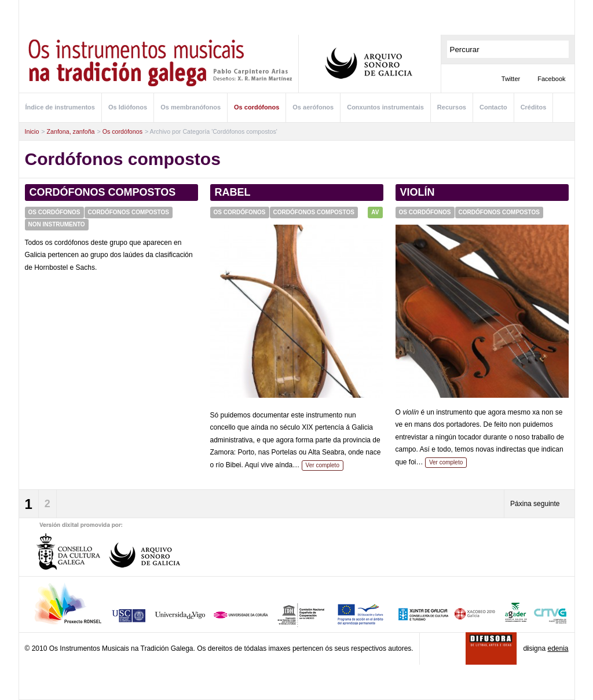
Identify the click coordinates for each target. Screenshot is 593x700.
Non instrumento (57, 224)
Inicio (32, 131)
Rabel (233, 192)
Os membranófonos (191, 107)
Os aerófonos (313, 107)
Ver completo (323, 465)
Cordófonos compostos (103, 192)
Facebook (551, 79)
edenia (558, 648)
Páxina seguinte (535, 504)
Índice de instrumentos (60, 107)
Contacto (493, 107)
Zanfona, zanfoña (71, 131)
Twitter (511, 79)
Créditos (534, 107)
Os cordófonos (257, 107)
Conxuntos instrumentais (385, 107)
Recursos (452, 107)
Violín (418, 192)
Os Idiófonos (128, 107)
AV (375, 212)
